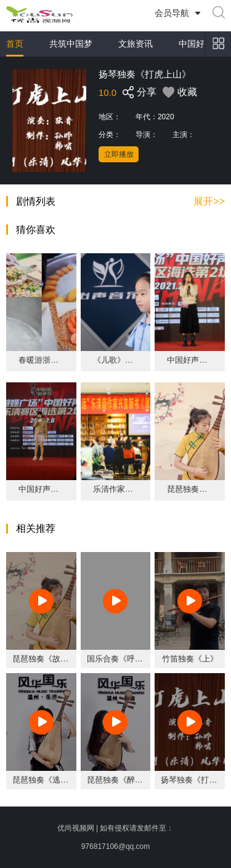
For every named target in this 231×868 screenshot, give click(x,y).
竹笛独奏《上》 (190, 659)
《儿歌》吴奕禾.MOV (116, 360)
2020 (166, 117)
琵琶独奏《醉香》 (119, 780)
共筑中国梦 (71, 44)
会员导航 (172, 13)
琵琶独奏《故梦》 (190, 489)
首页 (15, 44)
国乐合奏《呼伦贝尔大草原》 (139, 659)
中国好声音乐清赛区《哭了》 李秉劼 (190, 360)
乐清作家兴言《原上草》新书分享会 (116, 489)
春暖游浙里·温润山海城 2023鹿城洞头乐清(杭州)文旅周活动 (41, 360)
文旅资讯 (136, 44)
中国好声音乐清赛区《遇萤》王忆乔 (41, 489)
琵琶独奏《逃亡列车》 (52, 780)
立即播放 (119, 154)
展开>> (209, 202)
